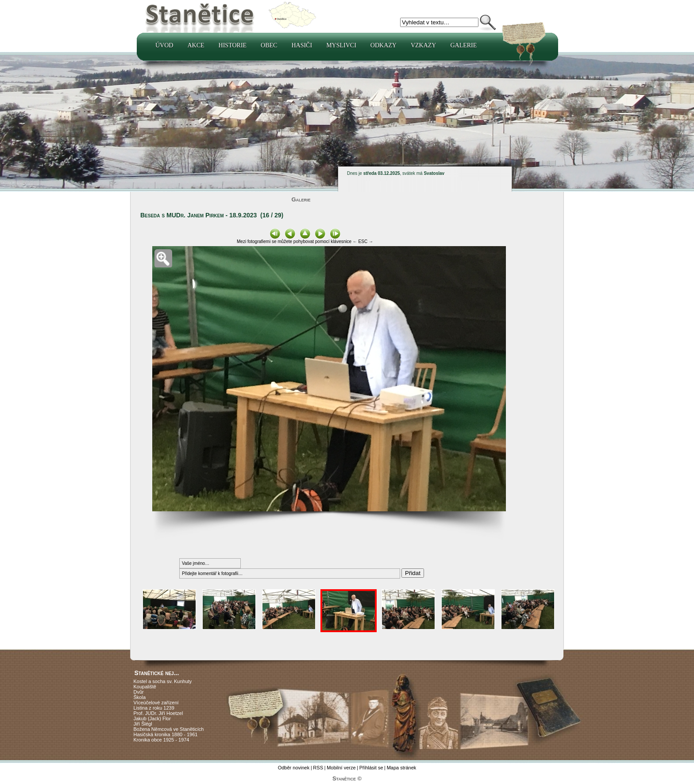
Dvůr (139, 692)
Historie (233, 45)
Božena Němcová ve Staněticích (169, 729)
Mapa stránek (402, 768)
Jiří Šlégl (143, 724)
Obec (269, 45)
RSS (318, 768)
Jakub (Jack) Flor (152, 718)
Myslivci (341, 45)
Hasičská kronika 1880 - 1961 (166, 734)
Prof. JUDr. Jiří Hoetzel (158, 713)
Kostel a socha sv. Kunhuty (163, 681)
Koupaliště (145, 687)
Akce (196, 45)
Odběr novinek (294, 768)
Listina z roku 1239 (154, 708)
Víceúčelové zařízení (156, 703)
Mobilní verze (341, 768)
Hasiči (302, 45)
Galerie (463, 45)
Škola (140, 697)
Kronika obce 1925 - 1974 (162, 740)
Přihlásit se (371, 768)
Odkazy (384, 45)
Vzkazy (424, 45)
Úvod (164, 45)
